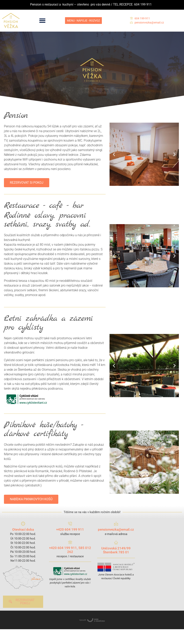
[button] (42, 21)
